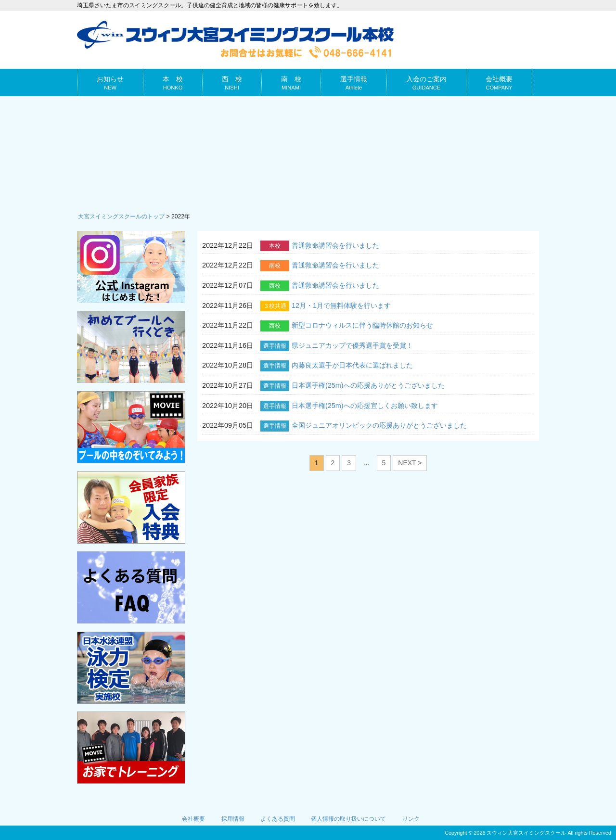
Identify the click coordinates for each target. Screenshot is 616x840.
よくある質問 (278, 819)
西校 (275, 286)
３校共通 (275, 306)
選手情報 (275, 346)
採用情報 (233, 819)
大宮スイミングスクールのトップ (121, 216)
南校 (275, 266)
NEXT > (410, 463)
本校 (275, 246)
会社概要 (193, 819)
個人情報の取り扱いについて (348, 819)
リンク (411, 819)
